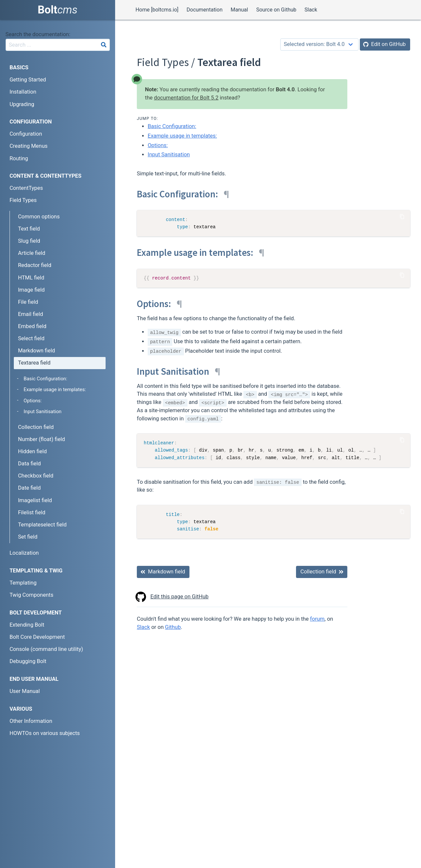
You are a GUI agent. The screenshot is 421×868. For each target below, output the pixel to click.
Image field (31, 290)
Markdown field (37, 351)
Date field (29, 488)
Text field (29, 229)
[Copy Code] (402, 216)
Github (173, 627)
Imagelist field (35, 500)
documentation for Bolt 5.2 (186, 98)
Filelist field (32, 512)
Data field (29, 464)
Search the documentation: (38, 34)
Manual (239, 10)
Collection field (36, 427)
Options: (158, 145)
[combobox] (58, 45)
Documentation (204, 10)
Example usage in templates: (182, 136)
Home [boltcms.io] (157, 10)
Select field (31, 338)
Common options (39, 217)
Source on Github (276, 10)
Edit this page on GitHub (173, 597)
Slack (311, 10)
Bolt (58, 10)
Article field (32, 253)
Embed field (32, 326)
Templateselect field (42, 525)
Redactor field (35, 265)
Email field (31, 314)
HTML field (31, 278)
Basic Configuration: (172, 126)
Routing (19, 158)
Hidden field (33, 451)
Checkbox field (36, 476)
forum (317, 619)
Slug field (29, 241)
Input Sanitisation (169, 155)
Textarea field (34, 363)
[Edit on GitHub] (385, 45)
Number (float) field (42, 439)
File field (28, 302)
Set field (28, 537)
